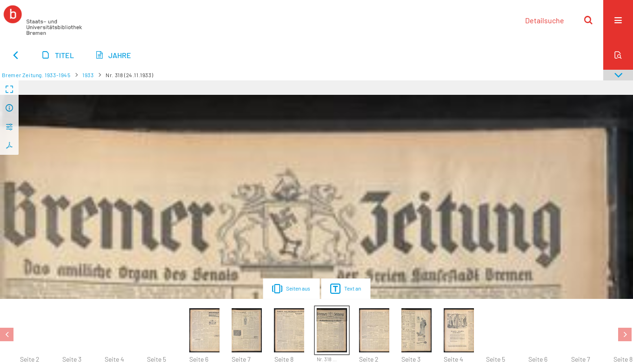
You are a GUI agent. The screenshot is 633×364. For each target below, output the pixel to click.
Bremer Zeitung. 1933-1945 (36, 75)
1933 (88, 75)
